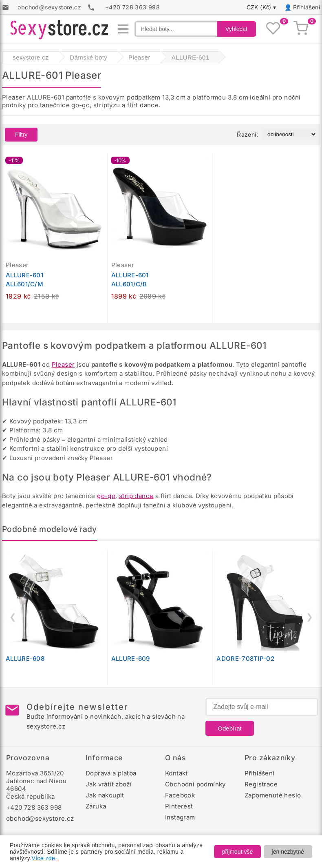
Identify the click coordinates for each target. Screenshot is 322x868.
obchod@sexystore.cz (40, 818)
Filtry (21, 135)
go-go (106, 496)
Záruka (96, 806)
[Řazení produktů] (290, 134)
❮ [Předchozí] (13, 617)
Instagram (180, 817)
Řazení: (247, 134)
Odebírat (229, 728)
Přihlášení (307, 7)
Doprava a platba (111, 773)
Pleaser (63, 364)
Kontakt (176, 773)
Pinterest (179, 806)
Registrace (261, 784)
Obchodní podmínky (195, 784)
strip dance (136, 496)
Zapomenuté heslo (273, 795)
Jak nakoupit (105, 795)
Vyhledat (236, 29)
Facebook (180, 795)
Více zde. (44, 858)
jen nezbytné (288, 852)
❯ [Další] (310, 617)
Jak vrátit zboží (109, 784)
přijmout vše (237, 852)
